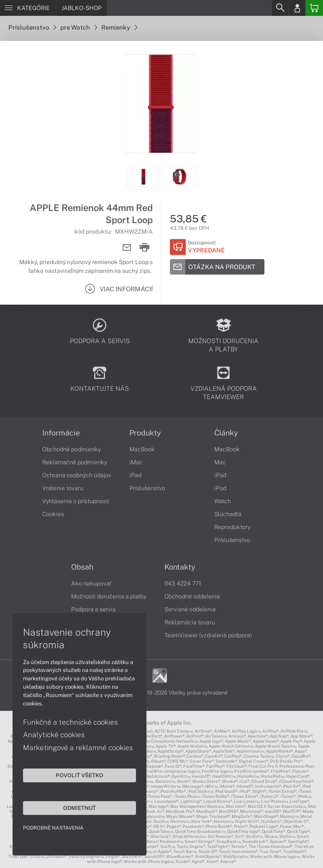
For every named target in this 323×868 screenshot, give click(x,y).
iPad (135, 475)
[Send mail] (127, 248)
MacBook (142, 449)
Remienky (119, 27)
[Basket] (314, 8)
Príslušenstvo (32, 27)
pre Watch (79, 27)
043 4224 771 (183, 583)
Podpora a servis (93, 609)
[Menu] (28, 8)
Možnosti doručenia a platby (109, 596)
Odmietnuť (79, 808)
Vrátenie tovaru (63, 488)
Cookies (53, 514)
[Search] (280, 8)
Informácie (61, 433)
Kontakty (180, 567)
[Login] (297, 8)
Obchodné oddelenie (192, 596)
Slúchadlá (228, 514)
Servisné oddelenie (190, 609)
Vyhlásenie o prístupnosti (76, 501)
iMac (136, 462)
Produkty (145, 433)
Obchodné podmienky (72, 449)
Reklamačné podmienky (75, 462)
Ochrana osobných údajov (77, 475)
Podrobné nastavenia (53, 828)
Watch (223, 501)
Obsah (82, 567)
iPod (220, 488)
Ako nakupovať (91, 583)
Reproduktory (232, 527)
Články (226, 433)
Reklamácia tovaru (190, 622)
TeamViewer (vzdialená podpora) (208, 635)
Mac (220, 462)
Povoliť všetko (79, 775)
